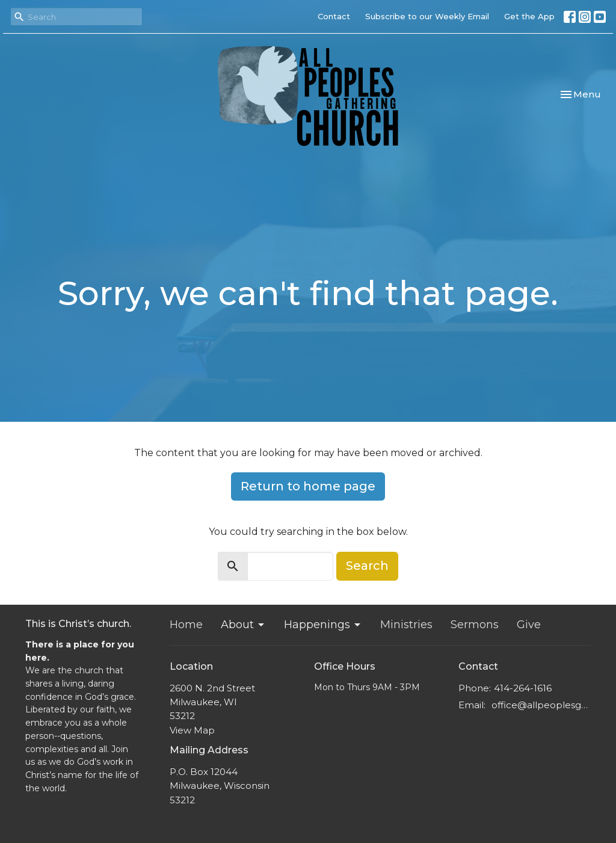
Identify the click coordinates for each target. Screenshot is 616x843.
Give (529, 625)
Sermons (475, 625)
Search (367, 566)
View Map (192, 730)
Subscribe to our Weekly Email (427, 16)
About (243, 625)
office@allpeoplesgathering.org (541, 705)
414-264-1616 (523, 688)
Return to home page (308, 486)
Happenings (323, 625)
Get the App (529, 16)
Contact (334, 16)
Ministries (406, 625)
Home (186, 625)
